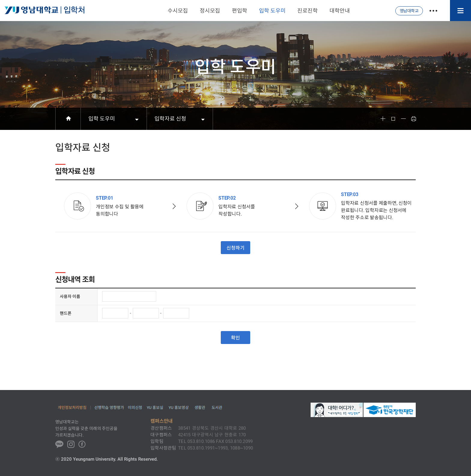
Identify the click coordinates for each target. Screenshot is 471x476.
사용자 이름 (70, 296)
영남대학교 (409, 11)
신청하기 (235, 248)
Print (414, 119)
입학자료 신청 (170, 119)
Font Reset (393, 119)
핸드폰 (66, 313)
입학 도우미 (102, 119)
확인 (235, 338)
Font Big (383, 119)
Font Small (403, 119)
